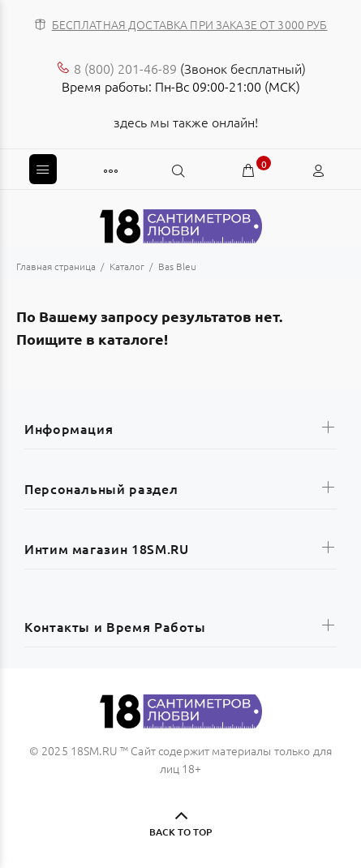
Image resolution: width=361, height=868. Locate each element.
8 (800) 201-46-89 (125, 68)
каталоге (131, 339)
